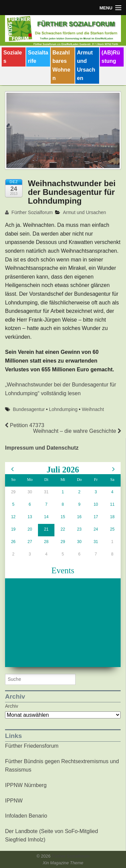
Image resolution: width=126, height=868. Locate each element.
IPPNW (14, 801)
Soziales (13, 57)
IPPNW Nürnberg (26, 785)
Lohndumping (63, 409)
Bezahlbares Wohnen (61, 66)
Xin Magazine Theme (63, 863)
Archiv (12, 706)
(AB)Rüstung (111, 57)
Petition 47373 (25, 425)
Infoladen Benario (26, 816)
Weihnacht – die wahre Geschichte (77, 431)
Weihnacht (93, 409)
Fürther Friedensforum (32, 746)
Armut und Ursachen (86, 66)
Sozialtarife (38, 57)
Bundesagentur (29, 409)
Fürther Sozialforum (29, 212)
